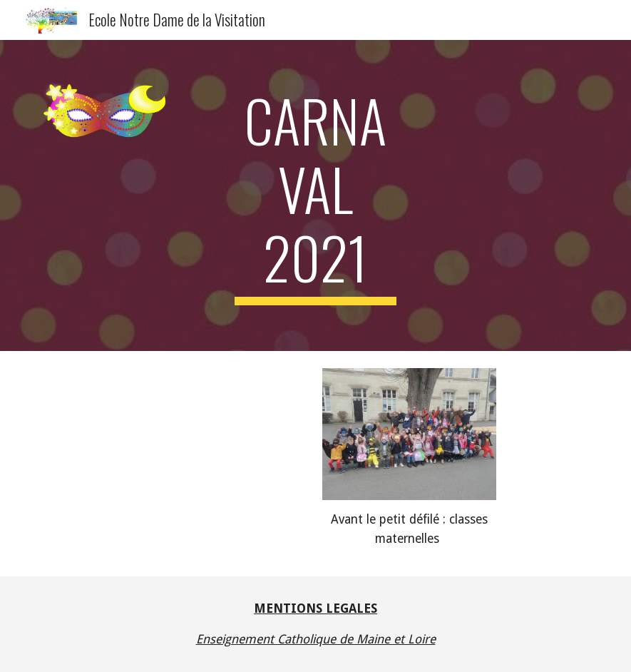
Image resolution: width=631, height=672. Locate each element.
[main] (315, 195)
